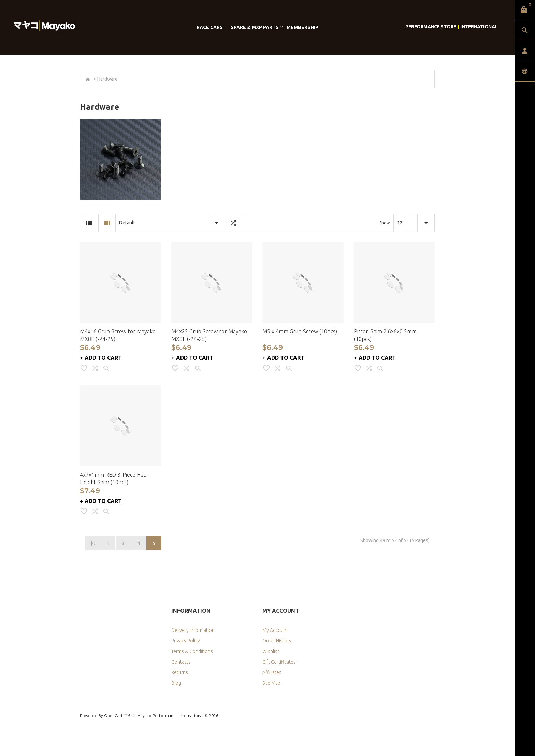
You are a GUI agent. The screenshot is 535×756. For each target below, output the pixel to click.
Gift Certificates (279, 662)
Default (127, 223)
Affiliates (272, 672)
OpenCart (113, 716)
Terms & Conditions (192, 651)
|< (93, 543)
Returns (180, 672)
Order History (277, 641)
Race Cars (210, 27)
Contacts (181, 662)
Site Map (271, 683)
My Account (275, 630)
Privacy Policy (186, 641)
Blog (176, 683)
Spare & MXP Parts (255, 27)
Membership (302, 27)
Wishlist (271, 651)
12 (400, 223)
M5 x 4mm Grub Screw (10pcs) (300, 331)
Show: (385, 223)
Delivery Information (193, 630)
